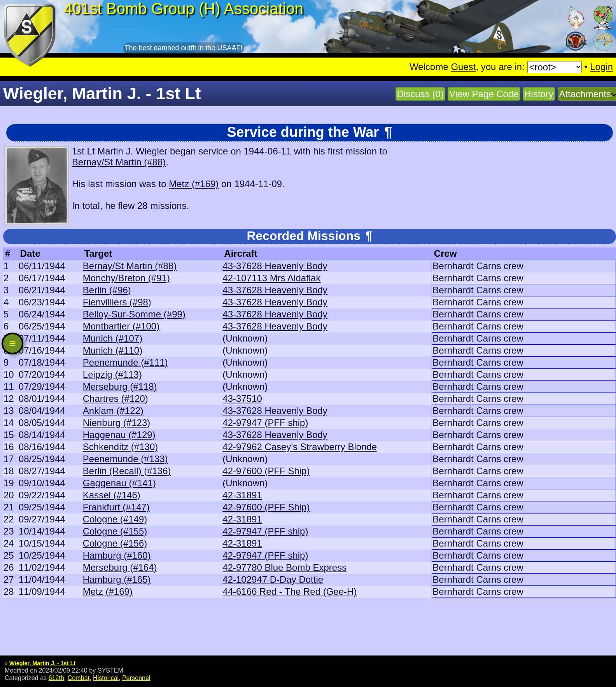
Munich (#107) (113, 338)
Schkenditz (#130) (120, 447)
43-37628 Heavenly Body (275, 266)
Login (601, 67)
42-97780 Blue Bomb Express (284, 567)
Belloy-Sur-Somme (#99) (134, 314)
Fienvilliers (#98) (117, 302)
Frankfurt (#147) (116, 507)
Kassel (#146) (112, 495)
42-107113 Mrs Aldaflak (271, 278)
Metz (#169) (194, 184)
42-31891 (242, 495)
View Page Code (484, 94)
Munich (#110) (113, 350)
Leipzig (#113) (112, 374)
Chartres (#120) (115, 399)
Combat (79, 678)
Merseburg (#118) (120, 386)
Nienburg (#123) (116, 423)
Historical (106, 678)
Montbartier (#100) (121, 326)
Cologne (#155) (115, 531)
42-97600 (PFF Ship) (266, 471)
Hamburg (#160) (117, 555)
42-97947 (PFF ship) (265, 423)
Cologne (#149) (115, 519)
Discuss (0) (420, 94)
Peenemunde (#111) (125, 362)
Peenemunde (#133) (125, 459)
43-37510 (242, 399)
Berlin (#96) (107, 290)
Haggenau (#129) (119, 435)
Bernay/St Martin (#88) (119, 162)
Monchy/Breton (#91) (126, 278)
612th (56, 678)
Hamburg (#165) (117, 579)
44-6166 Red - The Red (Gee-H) (290, 591)
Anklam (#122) (113, 411)
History (539, 94)
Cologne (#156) (115, 543)
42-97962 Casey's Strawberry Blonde (300, 447)
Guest (463, 67)
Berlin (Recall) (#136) (127, 471)
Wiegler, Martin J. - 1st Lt (42, 663)
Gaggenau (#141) (119, 483)
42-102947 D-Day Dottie (273, 579)
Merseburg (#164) (120, 567)
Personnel (136, 678)
